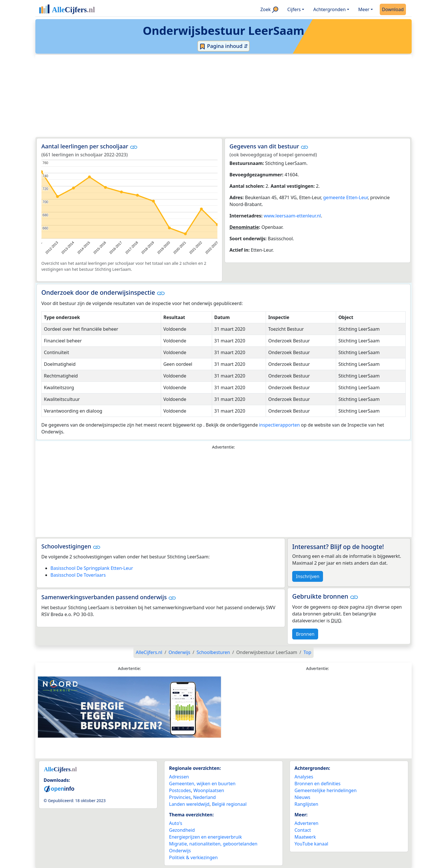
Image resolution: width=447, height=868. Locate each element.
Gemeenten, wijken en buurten (202, 784)
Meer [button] (364, 9)
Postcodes (180, 790)
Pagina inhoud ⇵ (224, 46)
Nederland (204, 797)
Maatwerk (305, 837)
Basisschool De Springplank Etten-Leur (92, 568)
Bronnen (305, 634)
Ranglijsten (306, 804)
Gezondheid (182, 830)
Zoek (269, 10)
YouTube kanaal (311, 844)
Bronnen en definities (317, 784)
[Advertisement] (210, 96)
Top (307, 652)
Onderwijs (180, 851)
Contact (303, 830)
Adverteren (306, 823)
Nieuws (302, 797)
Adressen (179, 777)
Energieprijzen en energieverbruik (205, 837)
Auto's (176, 823)
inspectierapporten (280, 425)
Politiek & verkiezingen (193, 857)
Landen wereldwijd (189, 804)
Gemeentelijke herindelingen (326, 790)
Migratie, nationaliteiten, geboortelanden (213, 844)
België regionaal (229, 804)
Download (393, 9)
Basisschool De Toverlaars (78, 575)
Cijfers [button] (294, 9)
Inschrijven (308, 576)
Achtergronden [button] (330, 9)
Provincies (180, 797)
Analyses (304, 777)
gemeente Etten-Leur (346, 197)
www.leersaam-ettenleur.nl (292, 216)
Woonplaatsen (209, 790)
